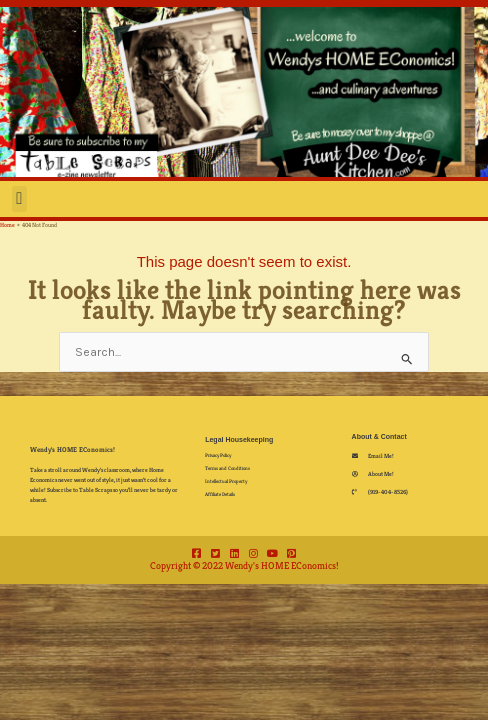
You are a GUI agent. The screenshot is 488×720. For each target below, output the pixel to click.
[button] (19, 199)
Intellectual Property (226, 481)
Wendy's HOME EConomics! (72, 449)
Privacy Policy (218, 455)
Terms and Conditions (227, 468)
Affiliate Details (220, 494)
